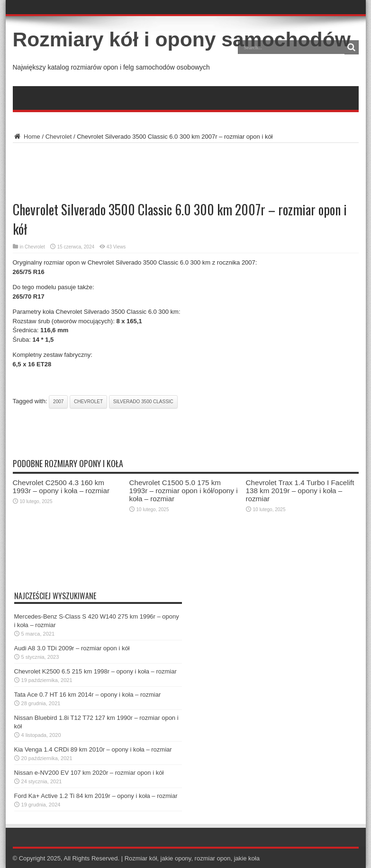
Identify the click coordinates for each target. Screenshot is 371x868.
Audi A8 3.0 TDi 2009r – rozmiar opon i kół (72, 648)
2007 (58, 402)
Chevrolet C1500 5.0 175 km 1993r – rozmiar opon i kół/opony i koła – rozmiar (184, 491)
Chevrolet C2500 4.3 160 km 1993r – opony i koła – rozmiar (61, 487)
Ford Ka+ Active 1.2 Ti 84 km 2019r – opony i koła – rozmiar (96, 796)
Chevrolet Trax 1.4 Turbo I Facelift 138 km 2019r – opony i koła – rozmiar (300, 491)
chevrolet (88, 402)
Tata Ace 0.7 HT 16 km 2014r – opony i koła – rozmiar (88, 695)
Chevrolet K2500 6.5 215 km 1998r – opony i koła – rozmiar (95, 671)
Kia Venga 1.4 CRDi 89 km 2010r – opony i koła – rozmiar (93, 749)
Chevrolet (59, 137)
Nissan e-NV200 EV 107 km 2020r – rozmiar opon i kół (89, 773)
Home (27, 137)
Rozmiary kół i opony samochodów (182, 39)
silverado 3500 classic (143, 402)
